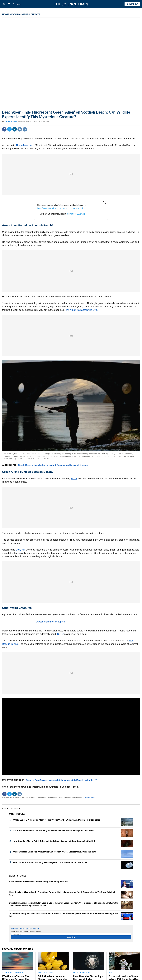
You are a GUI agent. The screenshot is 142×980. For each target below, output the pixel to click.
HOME (6, 14)
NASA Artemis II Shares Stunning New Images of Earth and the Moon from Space (50, 862)
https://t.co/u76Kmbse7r (48, 208)
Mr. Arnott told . (82, 310)
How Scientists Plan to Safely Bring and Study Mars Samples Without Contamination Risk (54, 841)
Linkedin (15, 129)
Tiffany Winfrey (11, 121)
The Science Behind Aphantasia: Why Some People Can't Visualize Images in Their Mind (53, 830)
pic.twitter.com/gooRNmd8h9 (72, 208)
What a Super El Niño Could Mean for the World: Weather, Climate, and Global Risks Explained (56, 820)
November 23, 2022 (76, 214)
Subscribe (132, 4)
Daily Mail (21, 550)
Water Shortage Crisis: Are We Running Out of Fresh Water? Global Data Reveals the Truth (54, 852)
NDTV (74, 478)
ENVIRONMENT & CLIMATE (26, 14)
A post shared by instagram (51, 622)
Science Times (90, 797)
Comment (20, 129)
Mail (25, 129)
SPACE (111, 972)
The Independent (25, 145)
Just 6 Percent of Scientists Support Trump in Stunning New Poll (39, 882)
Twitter (9, 129)
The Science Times (71, 4)
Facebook (4, 129)
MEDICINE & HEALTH (46, 972)
